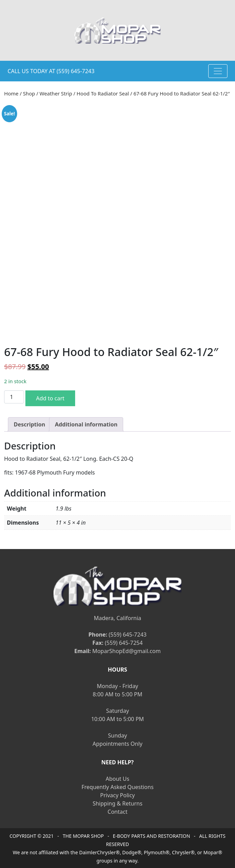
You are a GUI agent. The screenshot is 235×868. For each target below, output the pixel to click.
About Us (118, 779)
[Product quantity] (14, 397)
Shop (29, 93)
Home (11, 93)
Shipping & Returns (118, 803)
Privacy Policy (118, 795)
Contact (118, 812)
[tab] (30, 424)
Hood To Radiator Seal (103, 93)
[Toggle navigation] (218, 71)
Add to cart (50, 398)
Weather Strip (56, 93)
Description (30, 424)
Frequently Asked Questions (117, 787)
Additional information (86, 424)
